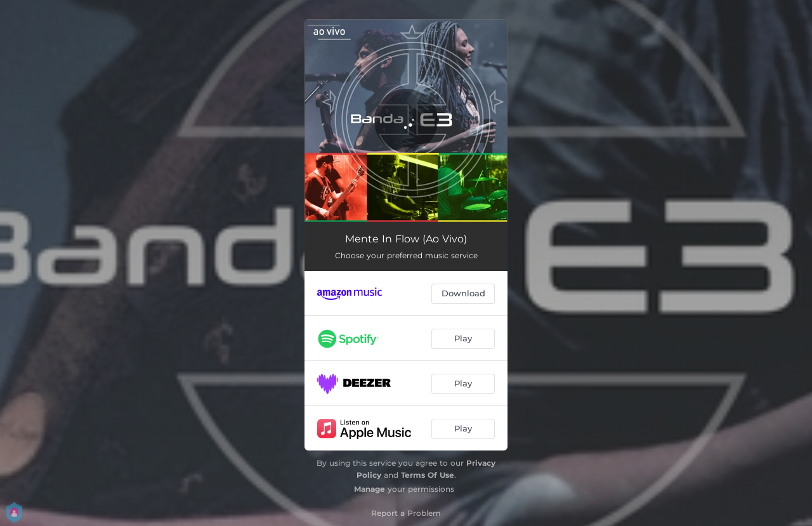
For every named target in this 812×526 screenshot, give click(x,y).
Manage (370, 489)
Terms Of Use (428, 475)
